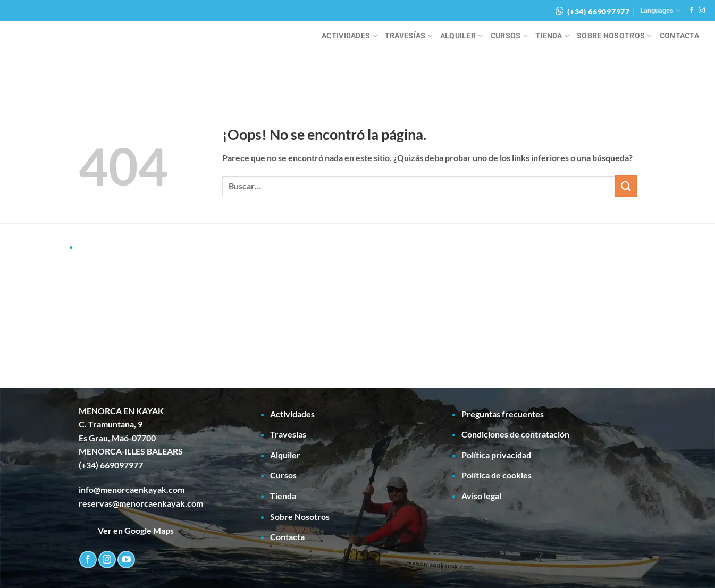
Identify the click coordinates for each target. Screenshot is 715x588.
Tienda (552, 36)
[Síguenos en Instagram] (702, 11)
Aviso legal (481, 496)
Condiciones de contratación (515, 434)
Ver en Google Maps (126, 530)
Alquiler (462, 36)
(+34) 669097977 (599, 11)
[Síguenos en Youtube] (126, 560)
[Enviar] (626, 186)
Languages (660, 10)
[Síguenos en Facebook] (692, 11)
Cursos (509, 36)
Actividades (350, 36)
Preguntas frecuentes (503, 414)
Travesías (409, 36)
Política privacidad (496, 455)
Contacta (679, 36)
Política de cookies (497, 475)
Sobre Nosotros (615, 36)
